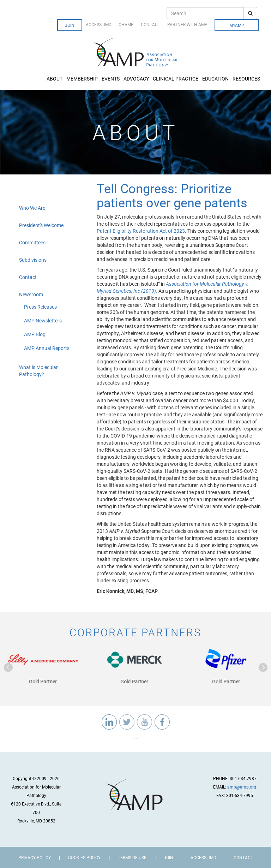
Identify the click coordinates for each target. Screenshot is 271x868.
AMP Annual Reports (47, 348)
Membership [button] (83, 79)
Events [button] (111, 79)
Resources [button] (247, 79)
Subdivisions (33, 260)
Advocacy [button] (137, 79)
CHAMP (126, 24)
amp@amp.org (242, 787)
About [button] (55, 79)
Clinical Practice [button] (176, 79)
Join (70, 25)
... (136, 737)
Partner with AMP (187, 24)
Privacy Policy (35, 857)
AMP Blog (35, 334)
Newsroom (31, 294)
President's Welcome (41, 225)
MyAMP (237, 25)
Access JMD (99, 24)
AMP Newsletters (43, 320)
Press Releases (40, 307)
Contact (150, 24)
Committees (32, 242)
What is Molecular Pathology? (38, 371)
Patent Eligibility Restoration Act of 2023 (141, 231)
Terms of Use (132, 857)
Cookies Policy (84, 857)
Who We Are (32, 208)
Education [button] (216, 79)
